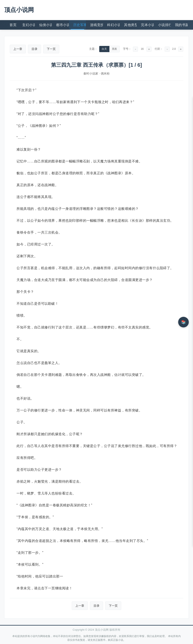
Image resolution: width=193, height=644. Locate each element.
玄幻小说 (29, 25)
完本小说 (147, 25)
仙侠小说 (45, 25)
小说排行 (164, 25)
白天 (104, 49)
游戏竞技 (96, 25)
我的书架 (181, 25)
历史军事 (80, 25)
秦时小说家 (91, 73)
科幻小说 (113, 25)
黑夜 (114, 49)
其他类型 (130, 25)
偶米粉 (105, 73)
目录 (34, 49)
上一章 (18, 49)
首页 (13, 25)
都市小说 (62, 25)
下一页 (51, 49)
